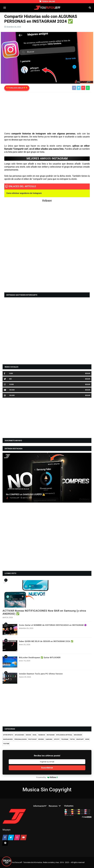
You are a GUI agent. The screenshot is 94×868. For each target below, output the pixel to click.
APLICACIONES (19, 735)
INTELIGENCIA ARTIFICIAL (64, 735)
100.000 (9, 390)
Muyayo (6, 830)
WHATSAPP (80, 739)
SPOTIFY (57, 739)
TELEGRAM (65, 739)
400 (8, 379)
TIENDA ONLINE (47, 1)
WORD (87, 739)
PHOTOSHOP (32, 739)
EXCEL (35, 735)
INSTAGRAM (51, 735)
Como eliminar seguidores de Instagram (24, 193)
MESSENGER (78, 735)
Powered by (47, 777)
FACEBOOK (42, 735)
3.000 (8, 373)
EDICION (28, 735)
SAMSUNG (49, 739)
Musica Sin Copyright (47, 790)
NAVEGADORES (8, 739)
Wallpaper (47, 200)
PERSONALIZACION (21, 739)
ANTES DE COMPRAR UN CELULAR (18, 489)
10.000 (9, 384)
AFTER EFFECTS (8, 735)
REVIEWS (41, 739)
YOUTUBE (6, 744)
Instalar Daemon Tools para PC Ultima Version (41, 674)
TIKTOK (72, 739)
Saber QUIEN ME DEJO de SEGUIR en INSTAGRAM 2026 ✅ (46, 641)
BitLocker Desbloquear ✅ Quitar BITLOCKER (40, 658)
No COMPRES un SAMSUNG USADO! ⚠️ (26, 494)
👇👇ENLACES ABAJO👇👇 (17, 88)
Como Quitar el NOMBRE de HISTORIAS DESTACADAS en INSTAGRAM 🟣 (53, 625)
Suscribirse (47, 768)
